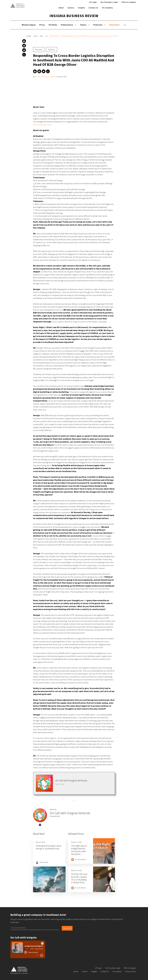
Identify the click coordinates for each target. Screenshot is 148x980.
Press (42, 25)
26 (47, 36)
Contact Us (93, 8)
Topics (83, 25)
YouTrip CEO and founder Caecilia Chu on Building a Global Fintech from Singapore (79, 880)
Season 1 (52, 50)
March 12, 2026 (76, 842)
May (41, 36)
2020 (35, 36)
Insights (81, 8)
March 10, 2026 (76, 870)
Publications (67, 25)
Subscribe (67, 928)
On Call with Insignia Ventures (45, 77)
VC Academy (107, 8)
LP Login (93, 2)
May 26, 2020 (62, 77)
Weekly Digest (29, 25)
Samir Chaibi (44, 862)
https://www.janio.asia (42, 125)
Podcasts (98, 25)
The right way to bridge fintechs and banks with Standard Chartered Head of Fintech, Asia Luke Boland (79, 854)
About (61, 8)
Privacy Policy (131, 971)
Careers (71, 8)
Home (29, 36)
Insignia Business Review (74, 16)
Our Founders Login (109, 2)
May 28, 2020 (40, 842)
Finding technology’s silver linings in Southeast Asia (49, 847)
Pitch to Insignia (129, 2)
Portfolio (53, 25)
